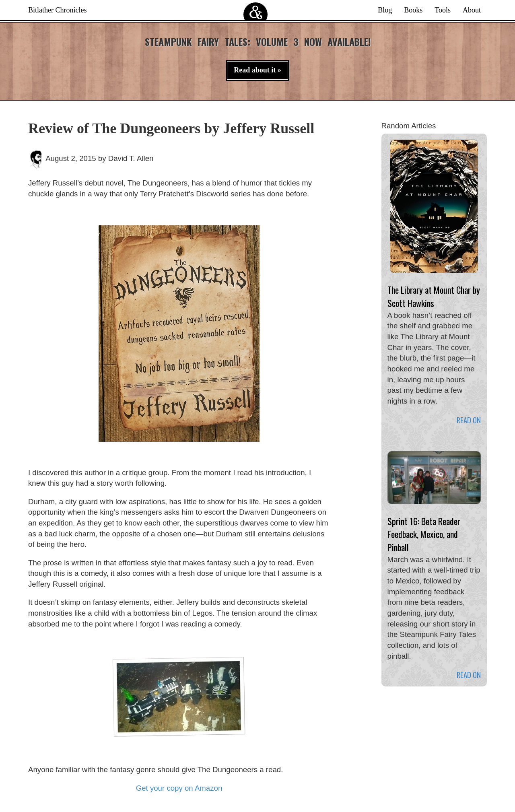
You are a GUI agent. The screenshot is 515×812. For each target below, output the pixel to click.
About (472, 10)
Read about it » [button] (257, 70)
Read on (469, 420)
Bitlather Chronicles (57, 10)
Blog (385, 10)
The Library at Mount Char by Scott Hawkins (434, 296)
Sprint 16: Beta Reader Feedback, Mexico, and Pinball (424, 534)
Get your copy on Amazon (179, 788)
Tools (443, 10)
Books (413, 10)
